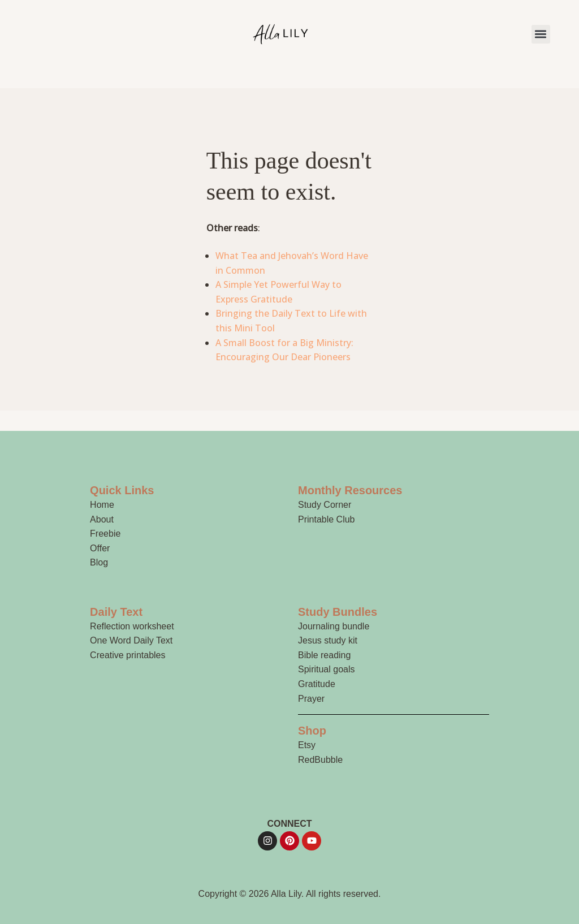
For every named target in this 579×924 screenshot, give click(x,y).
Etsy (307, 745)
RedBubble (320, 760)
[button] (541, 34)
